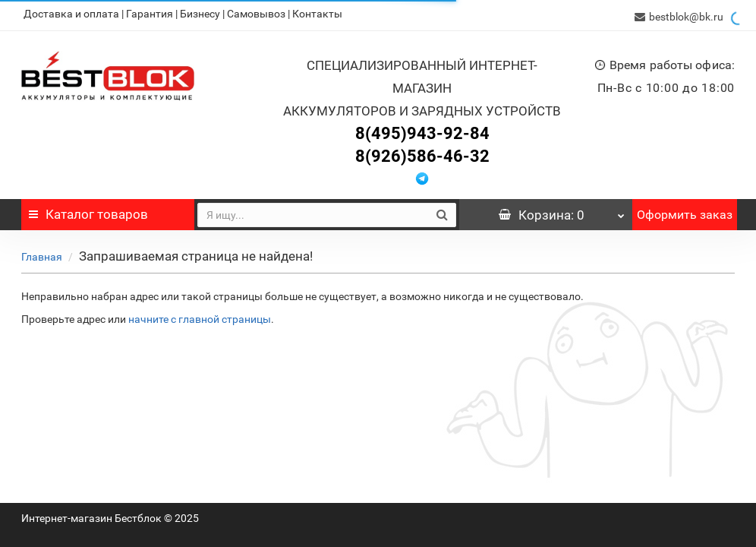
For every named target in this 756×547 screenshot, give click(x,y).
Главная (42, 254)
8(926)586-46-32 (422, 153)
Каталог (88, 211)
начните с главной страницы (200, 316)
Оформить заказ (685, 212)
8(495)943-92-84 (422, 130)
